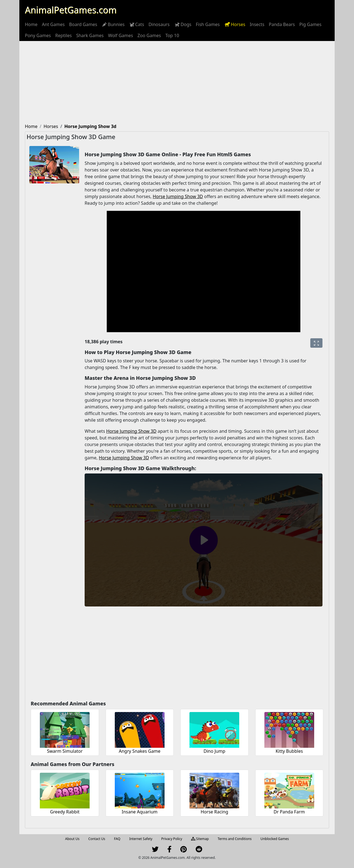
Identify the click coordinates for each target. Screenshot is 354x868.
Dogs (183, 24)
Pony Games (38, 35)
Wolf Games (121, 35)
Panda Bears (282, 24)
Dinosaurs (159, 24)
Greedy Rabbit (65, 812)
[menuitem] (31, 24)
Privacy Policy (172, 839)
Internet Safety (141, 839)
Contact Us (97, 839)
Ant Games (53, 24)
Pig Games (310, 24)
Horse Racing (214, 812)
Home (31, 24)
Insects (257, 24)
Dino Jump (214, 751)
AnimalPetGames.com (71, 10)
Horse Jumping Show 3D (178, 196)
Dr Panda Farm (289, 812)
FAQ (117, 839)
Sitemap (200, 839)
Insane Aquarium (140, 812)
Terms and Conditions (235, 839)
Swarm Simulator (65, 751)
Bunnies (113, 24)
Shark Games (90, 35)
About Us (72, 839)
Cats (136, 24)
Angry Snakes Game (140, 751)
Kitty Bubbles (289, 751)
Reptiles (64, 35)
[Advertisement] (177, 83)
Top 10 (172, 35)
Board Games (83, 24)
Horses (235, 24)
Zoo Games (149, 35)
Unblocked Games (275, 839)
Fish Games (208, 24)
